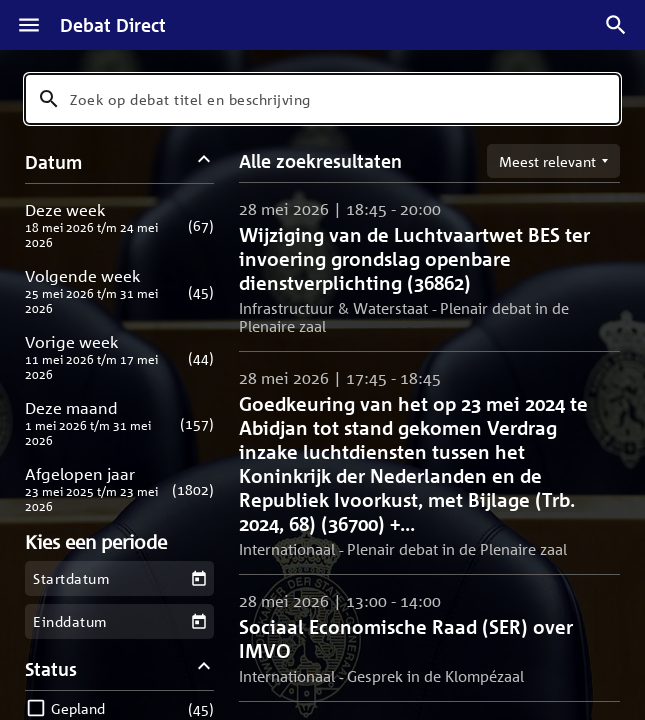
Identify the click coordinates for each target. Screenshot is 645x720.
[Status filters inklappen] (204, 668)
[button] (119, 225)
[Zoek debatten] (616, 25)
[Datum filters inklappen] (204, 161)
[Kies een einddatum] (199, 621)
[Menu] (29, 25)
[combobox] (322, 99)
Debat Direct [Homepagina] (113, 25)
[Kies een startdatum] (199, 578)
